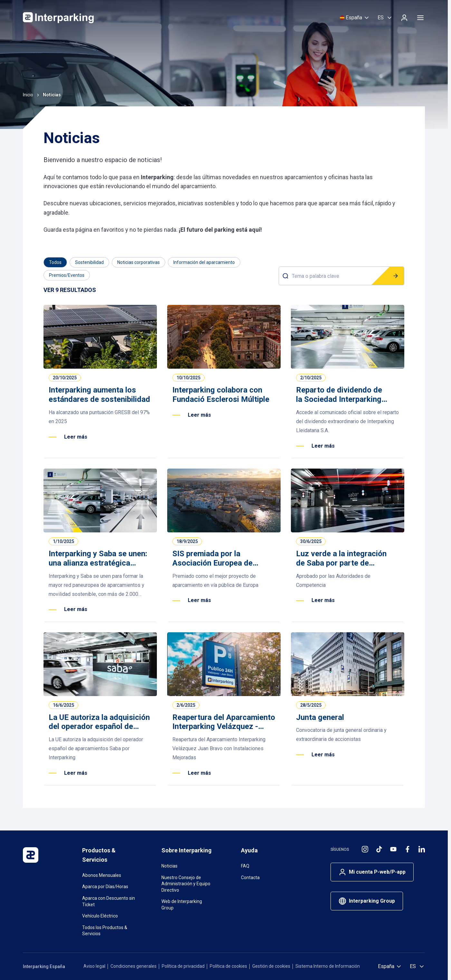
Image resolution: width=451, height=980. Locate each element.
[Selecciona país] (355, 18)
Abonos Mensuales (102, 875)
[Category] (55, 262)
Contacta (250, 878)
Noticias (169, 866)
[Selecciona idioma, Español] (385, 18)
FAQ (245, 866)
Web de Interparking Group (182, 905)
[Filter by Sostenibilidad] (89, 262)
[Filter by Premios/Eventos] (67, 275)
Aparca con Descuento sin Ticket (109, 901)
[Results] (70, 290)
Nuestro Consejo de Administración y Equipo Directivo (186, 884)
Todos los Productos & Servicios (105, 931)
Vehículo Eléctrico (100, 916)
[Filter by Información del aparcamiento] (204, 262)
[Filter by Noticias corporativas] (139, 262)
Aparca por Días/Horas (105, 887)
